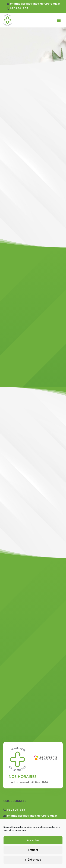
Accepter (33, 840)
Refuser (33, 850)
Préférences (33, 860)
